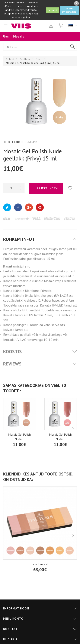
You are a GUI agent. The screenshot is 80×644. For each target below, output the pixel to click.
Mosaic (19, 36)
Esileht (10, 59)
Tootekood (13, 142)
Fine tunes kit (40, 564)
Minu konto (13, 619)
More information (69, 10)
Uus (6, 36)
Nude (39, 59)
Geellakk (25, 59)
